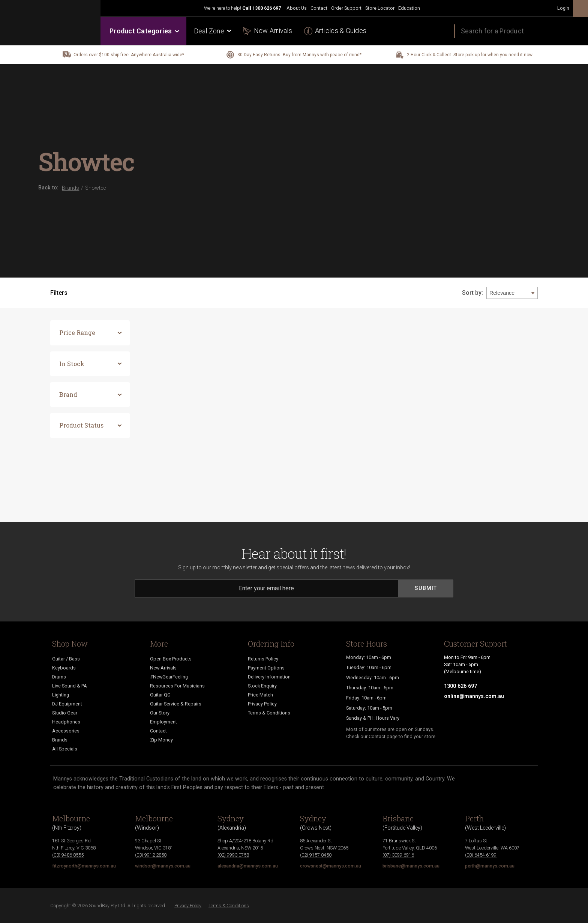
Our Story (160, 713)
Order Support (346, 8)
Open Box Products (171, 659)
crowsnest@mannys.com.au (331, 866)
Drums (59, 677)
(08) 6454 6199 (481, 855)
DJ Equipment (67, 704)
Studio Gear (65, 713)
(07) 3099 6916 (398, 855)
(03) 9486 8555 (68, 855)
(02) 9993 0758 (233, 855)
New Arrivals (273, 31)
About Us (297, 8)
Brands (60, 740)
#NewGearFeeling (169, 677)
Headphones (66, 722)
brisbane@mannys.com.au (411, 866)
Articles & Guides (341, 31)
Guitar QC (160, 695)
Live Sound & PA (70, 686)
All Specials (65, 749)
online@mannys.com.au (474, 696)
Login (563, 8)
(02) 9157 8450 (316, 855)
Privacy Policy (262, 704)
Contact (319, 8)
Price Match (260, 695)
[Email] (267, 588)
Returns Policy (263, 659)
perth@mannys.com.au (490, 866)
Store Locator (380, 8)
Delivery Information (269, 677)
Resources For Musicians (177, 686)
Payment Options (266, 668)
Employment (163, 722)
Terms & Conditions (269, 713)
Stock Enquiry (262, 686)
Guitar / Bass (66, 659)
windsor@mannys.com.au (163, 866)
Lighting (61, 695)
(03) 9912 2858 (151, 855)
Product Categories (144, 31)
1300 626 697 (267, 8)
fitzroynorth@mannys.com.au (84, 866)
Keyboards (64, 668)
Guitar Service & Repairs (176, 704)
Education (409, 8)
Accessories (66, 731)
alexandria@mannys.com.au (248, 866)
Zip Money (161, 740)
